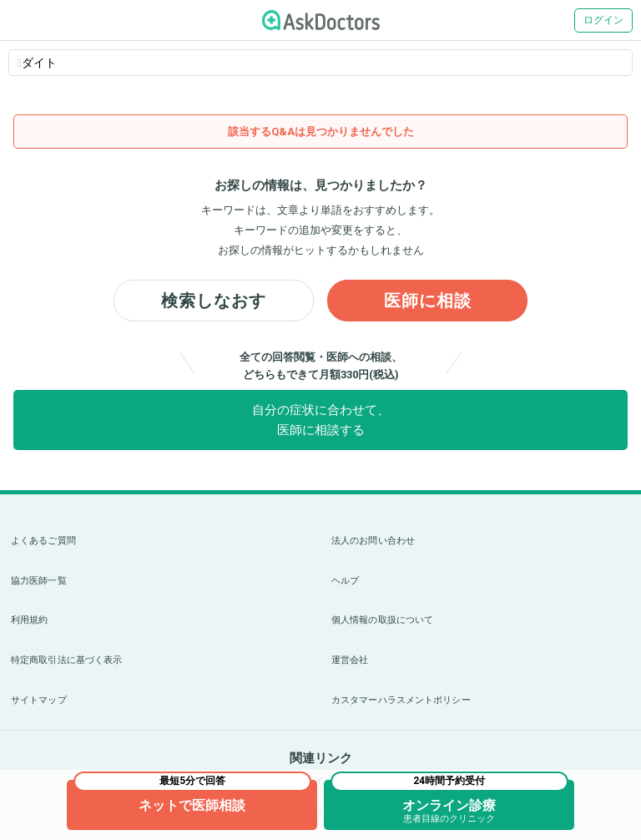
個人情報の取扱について (382, 620)
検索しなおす (214, 301)
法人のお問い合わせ (373, 541)
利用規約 (29, 620)
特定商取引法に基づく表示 (66, 660)
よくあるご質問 (43, 541)
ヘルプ (345, 581)
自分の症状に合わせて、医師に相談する (321, 420)
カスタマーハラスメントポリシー (401, 700)
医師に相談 (428, 301)
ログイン (603, 20)
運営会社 (350, 660)
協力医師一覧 (39, 581)
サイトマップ (39, 700)
